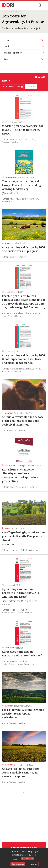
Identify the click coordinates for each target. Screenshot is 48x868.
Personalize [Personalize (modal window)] (33, 864)
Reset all (31, 87)
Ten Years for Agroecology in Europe (13, 11)
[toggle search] (39, 5)
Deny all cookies (18, 864)
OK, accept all (27, 858)
